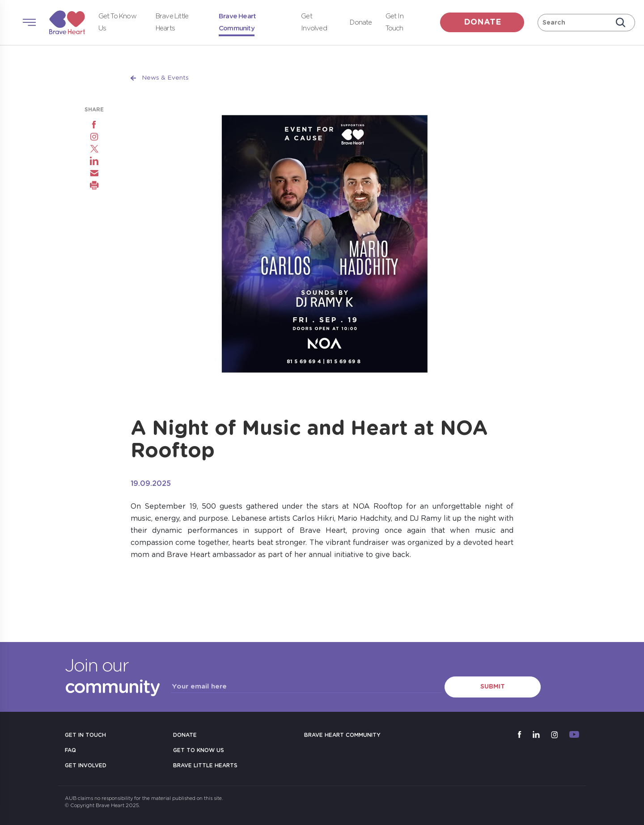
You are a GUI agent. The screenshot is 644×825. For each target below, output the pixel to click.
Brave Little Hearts (205, 765)
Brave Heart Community (342, 735)
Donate (361, 23)
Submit (493, 687)
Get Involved (86, 765)
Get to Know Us (199, 750)
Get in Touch (85, 735)
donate (482, 22)
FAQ (70, 750)
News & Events (165, 78)
